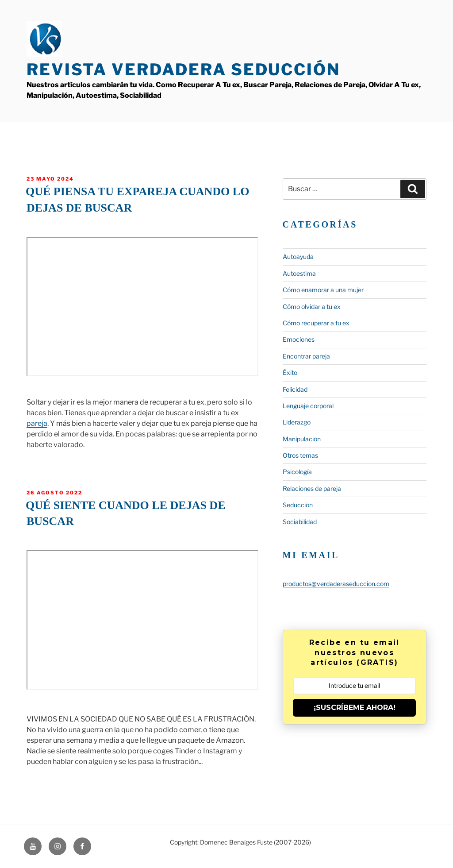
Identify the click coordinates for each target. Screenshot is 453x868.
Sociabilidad (300, 522)
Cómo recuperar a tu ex (316, 323)
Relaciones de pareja (312, 488)
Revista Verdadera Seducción (183, 69)
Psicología (297, 472)
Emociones (299, 339)
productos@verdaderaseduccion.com (336, 584)
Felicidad (295, 389)
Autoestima (299, 273)
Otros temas (300, 455)
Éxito (290, 372)
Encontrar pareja (306, 356)
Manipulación (302, 439)
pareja (37, 423)
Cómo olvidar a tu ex (312, 307)
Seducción (298, 505)
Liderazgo (297, 422)
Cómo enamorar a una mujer (323, 290)
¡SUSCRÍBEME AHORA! (355, 708)
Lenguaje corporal (308, 406)
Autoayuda (298, 257)
